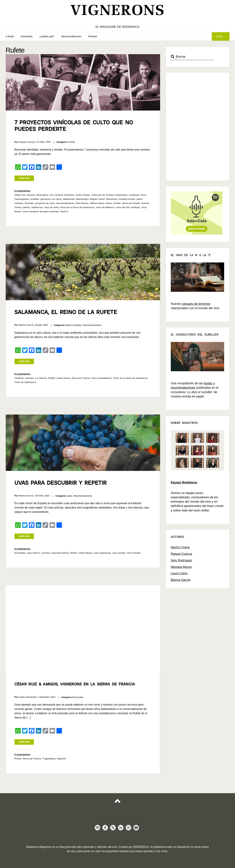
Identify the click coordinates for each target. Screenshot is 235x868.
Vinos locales (134, 553)
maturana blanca (60, 553)
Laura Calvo (179, 573)
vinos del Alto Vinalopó (128, 207)
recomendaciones (65, 203)
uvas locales (119, 553)
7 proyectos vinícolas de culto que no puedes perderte (74, 126)
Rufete (117, 203)
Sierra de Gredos (131, 203)
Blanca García (181, 580)
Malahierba (69, 199)
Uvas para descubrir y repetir (61, 483)
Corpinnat (134, 195)
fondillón (35, 199)
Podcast (93, 36)
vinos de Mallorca (105, 207)
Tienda (219, 36)
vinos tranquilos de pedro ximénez (41, 211)
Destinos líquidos (73, 325)
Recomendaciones (71, 36)
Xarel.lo (64, 211)
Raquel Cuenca (181, 554)
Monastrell (112, 199)
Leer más (24, 178)
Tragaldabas (49, 759)
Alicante (31, 195)
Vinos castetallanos (101, 378)
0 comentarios (22, 191)
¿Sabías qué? (47, 36)
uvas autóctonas (102, 553)
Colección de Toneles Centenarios (109, 195)
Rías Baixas (82, 203)
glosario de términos (196, 304)
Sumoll (145, 203)
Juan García (33, 553)
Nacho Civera (180, 547)
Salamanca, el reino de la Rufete (66, 312)
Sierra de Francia (81, 378)
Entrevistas (27, 36)
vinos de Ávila (51, 207)
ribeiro (109, 203)
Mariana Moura (181, 567)
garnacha (45, 199)
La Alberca (41, 378)
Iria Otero (57, 199)
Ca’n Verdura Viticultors (62, 195)
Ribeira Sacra (97, 203)
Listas (69, 496)
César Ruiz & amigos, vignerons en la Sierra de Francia (75, 684)
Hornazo (30, 378)
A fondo (10, 36)
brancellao (20, 553)
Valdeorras (37, 207)
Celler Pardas (83, 195)
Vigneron (62, 759)
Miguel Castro (98, 199)
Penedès (29, 203)
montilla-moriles (127, 199)
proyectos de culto (45, 203)
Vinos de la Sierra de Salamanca (77, 207)
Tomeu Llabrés (22, 207)
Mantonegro (82, 199)
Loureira (45, 553)
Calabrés (19, 378)
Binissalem (42, 195)
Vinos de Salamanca (25, 382)
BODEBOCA (141, 847)
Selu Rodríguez (181, 560)
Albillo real (20, 195)
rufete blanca (63, 378)
